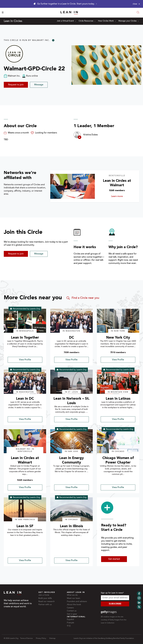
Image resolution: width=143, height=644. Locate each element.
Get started (114, 559)
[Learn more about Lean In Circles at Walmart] (72, 186)
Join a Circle (44, 595)
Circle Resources (87, 21)
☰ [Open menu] (3, 13)
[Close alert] (136, 4)
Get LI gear (72, 614)
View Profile (25, 360)
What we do (72, 595)
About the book (74, 605)
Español (70, 620)
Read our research (47, 602)
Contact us (72, 611)
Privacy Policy (41, 638)
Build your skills (45, 598)
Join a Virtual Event (66, 21)
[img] (25, 321)
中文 (69, 626)
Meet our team (74, 598)
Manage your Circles (128, 21)
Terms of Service (26, 638)
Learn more (121, 196)
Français (70, 623)
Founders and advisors (77, 602)
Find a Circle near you (83, 298)
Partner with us (45, 605)
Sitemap (52, 638)
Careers (70, 608)
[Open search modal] (138, 13)
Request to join (16, 85)
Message (39, 85)
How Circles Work (107, 21)
